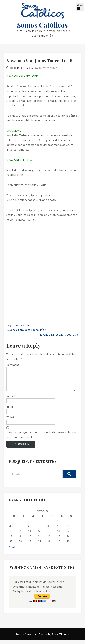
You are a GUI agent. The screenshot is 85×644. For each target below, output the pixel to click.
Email (11, 411)
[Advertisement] (42, 246)
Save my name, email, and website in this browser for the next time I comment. (41, 439)
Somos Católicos (42, 25)
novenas (19, 325)
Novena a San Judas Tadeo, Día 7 (26, 330)
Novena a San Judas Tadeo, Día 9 (59, 335)
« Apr (12, 551)
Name (11, 400)
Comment (14, 365)
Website (11, 422)
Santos (29, 325)
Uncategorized (48, 68)
